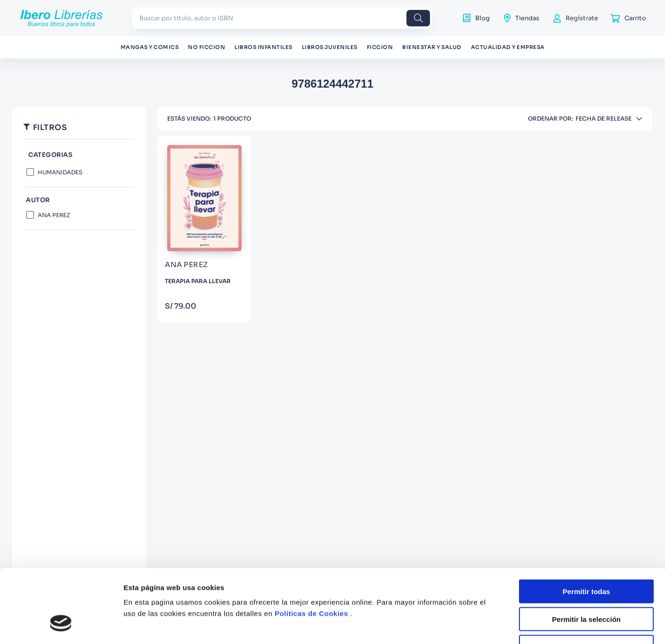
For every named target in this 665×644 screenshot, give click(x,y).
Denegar (586, 572)
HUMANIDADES (60, 172)
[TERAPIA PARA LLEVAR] (204, 229)
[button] (79, 155)
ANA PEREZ (54, 215)
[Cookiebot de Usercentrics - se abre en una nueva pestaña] (61, 614)
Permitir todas (587, 517)
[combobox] (282, 18)
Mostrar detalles (510, 614)
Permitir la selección (586, 544)
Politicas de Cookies (311, 539)
